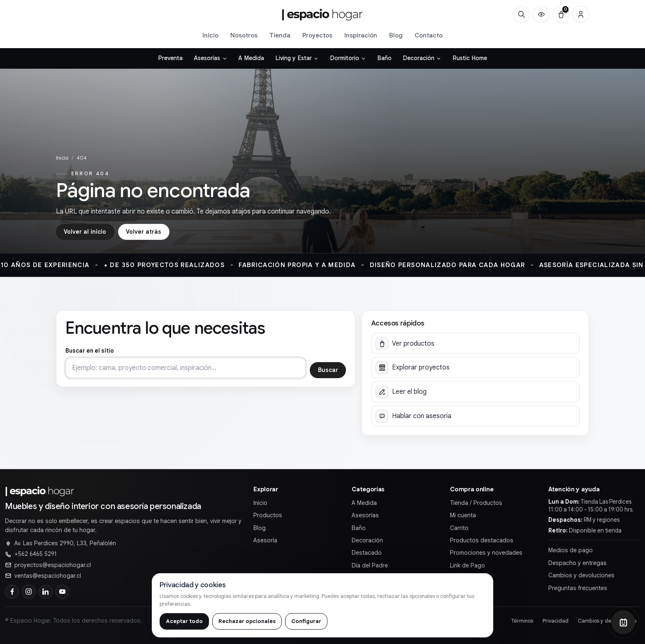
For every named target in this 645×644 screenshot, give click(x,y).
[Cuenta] (581, 14)
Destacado (367, 553)
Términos (522, 621)
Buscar (328, 370)
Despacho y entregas (578, 563)
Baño (359, 528)
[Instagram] (29, 592)
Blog (396, 35)
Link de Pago (468, 565)
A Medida (364, 503)
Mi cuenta (463, 515)
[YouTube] (62, 592)
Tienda (280, 35)
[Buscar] (521, 14)
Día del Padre (370, 565)
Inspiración (361, 35)
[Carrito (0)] (561, 14)
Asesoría (265, 540)
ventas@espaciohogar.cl (48, 576)
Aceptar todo (184, 621)
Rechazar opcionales (247, 621)
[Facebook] (12, 592)
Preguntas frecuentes (578, 588)
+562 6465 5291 (36, 554)
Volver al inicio (85, 232)
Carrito (459, 528)
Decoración (367, 540)
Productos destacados (482, 540)
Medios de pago (571, 550)
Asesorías (365, 515)
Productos (268, 515)
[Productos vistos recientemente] (541, 14)
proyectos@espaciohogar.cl (53, 565)
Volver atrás (144, 232)
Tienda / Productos (476, 503)
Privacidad (556, 621)
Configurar (306, 621)
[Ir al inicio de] (322, 14)
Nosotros (244, 35)
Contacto (429, 35)
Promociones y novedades (486, 553)
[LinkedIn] (46, 592)
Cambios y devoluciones (581, 575)
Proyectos (317, 35)
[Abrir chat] (623, 622)
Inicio (210, 35)
